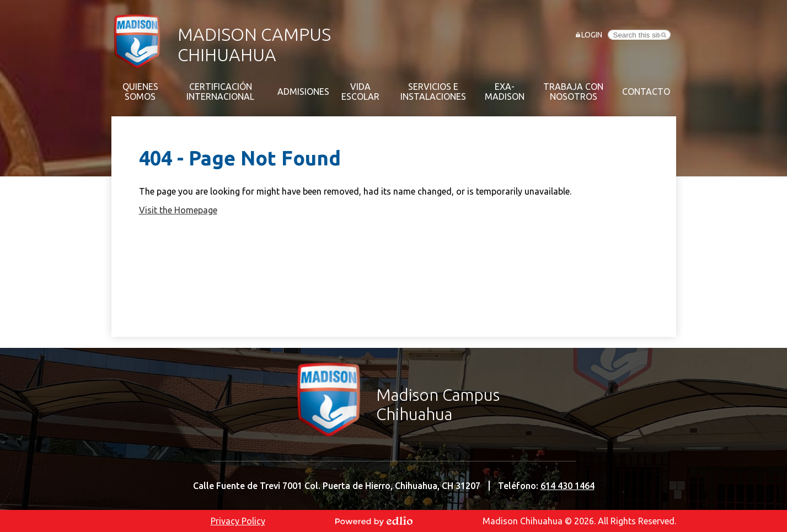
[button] (140, 92)
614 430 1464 (568, 486)
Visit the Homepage (178, 210)
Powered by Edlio (374, 521)
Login (592, 35)
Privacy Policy (238, 521)
